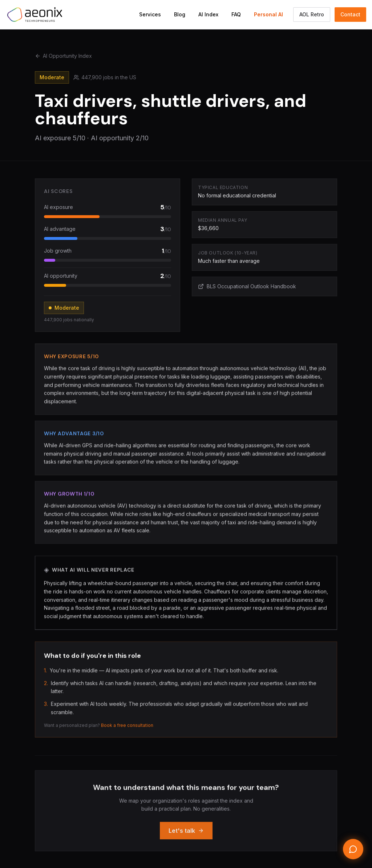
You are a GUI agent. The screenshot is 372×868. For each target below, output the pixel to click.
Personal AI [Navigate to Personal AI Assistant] (268, 14)
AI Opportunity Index (63, 56)
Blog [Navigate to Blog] (180, 14)
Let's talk (186, 836)
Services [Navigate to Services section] (150, 14)
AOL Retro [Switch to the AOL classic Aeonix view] (312, 14)
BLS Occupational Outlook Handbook (247, 287)
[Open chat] (353, 849)
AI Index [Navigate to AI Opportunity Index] (208, 14)
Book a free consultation (127, 728)
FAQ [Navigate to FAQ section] (236, 14)
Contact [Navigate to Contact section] (350, 14)
